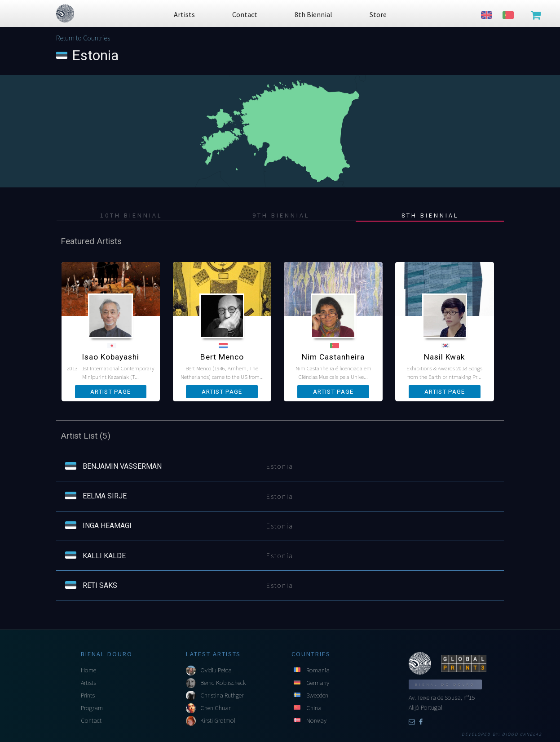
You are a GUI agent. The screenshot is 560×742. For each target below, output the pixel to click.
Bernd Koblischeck (223, 683)
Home (88, 670)
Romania (318, 670)
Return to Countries (83, 38)
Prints (88, 695)
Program (92, 708)
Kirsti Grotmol (218, 720)
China (314, 708)
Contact (91, 720)
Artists (88, 683)
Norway (316, 720)
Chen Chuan (216, 708)
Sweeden (317, 695)
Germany (318, 683)
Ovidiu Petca (216, 670)
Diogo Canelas (522, 734)
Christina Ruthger (222, 695)
